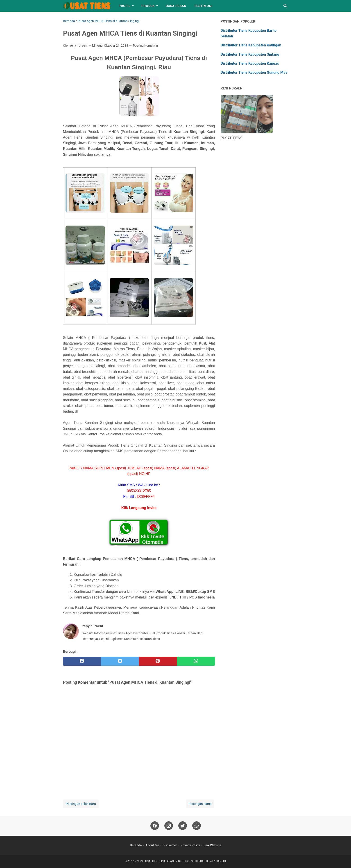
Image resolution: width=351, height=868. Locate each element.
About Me (152, 845)
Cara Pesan (176, 6)
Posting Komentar (146, 46)
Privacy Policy (190, 845)
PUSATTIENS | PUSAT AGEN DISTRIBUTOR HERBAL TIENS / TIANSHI (185, 861)
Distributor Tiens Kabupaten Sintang (250, 54)
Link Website (212, 845)
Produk (148, 6)
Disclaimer (170, 845)
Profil (125, 6)
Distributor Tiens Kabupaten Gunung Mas (254, 72)
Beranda (136, 845)
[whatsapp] (196, 661)
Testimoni (203, 6)
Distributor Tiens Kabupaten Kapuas (250, 63)
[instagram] (169, 826)
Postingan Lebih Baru (81, 804)
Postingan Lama (200, 804)
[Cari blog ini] (285, 6)
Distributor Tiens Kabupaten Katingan (251, 45)
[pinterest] (158, 661)
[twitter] (120, 661)
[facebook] (82, 661)
